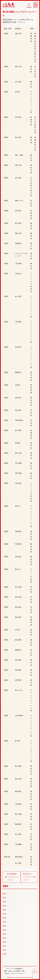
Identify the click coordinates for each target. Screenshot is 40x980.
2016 (4, 926)
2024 (4, 894)
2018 (4, 918)
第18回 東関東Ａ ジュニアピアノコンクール (11, 877)
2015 (4, 930)
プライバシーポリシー (18, 973)
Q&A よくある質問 (14, 971)
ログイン (29, 4)
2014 (4, 934)
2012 (4, 942)
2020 (4, 910)
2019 (4, 914)
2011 (4, 946)
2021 (4, 906)
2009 (4, 954)
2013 (4, 938)
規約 (5, 971)
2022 (4, 902)
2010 (4, 950)
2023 (4, 898)
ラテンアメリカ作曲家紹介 (14, 969)
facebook (35, 971)
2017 (4, 922)
